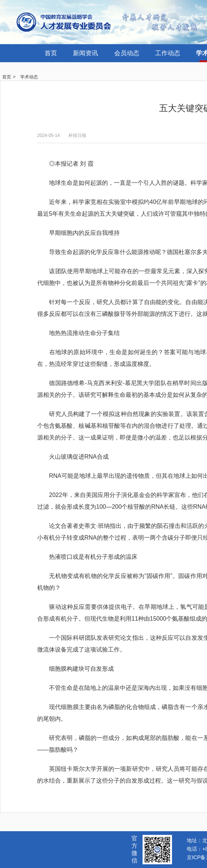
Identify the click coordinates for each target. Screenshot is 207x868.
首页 (51, 53)
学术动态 (29, 77)
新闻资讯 (85, 53)
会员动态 (127, 53)
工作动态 (168, 53)
